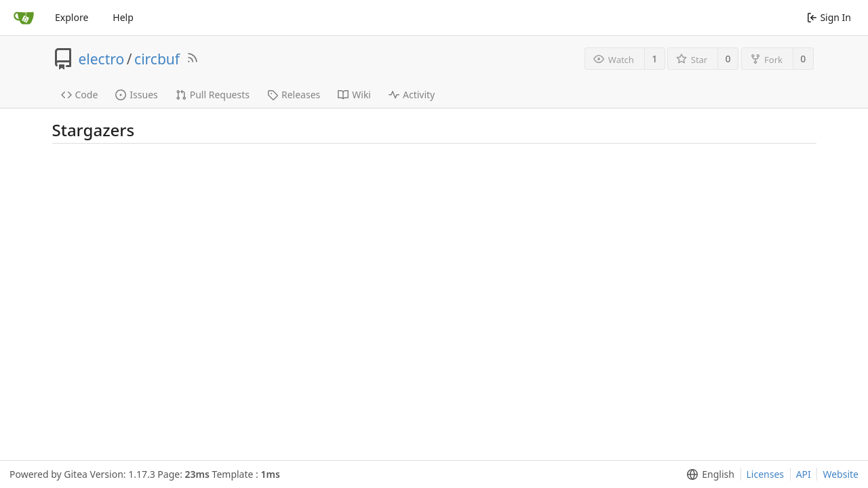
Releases (294, 95)
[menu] (708, 474)
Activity (412, 95)
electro (102, 59)
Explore (72, 17)
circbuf (157, 59)
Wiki (354, 95)
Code (80, 95)
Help (123, 17)
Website (841, 474)
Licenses (766, 474)
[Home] (24, 18)
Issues (136, 95)
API (804, 474)
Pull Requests (213, 95)
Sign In (829, 17)
